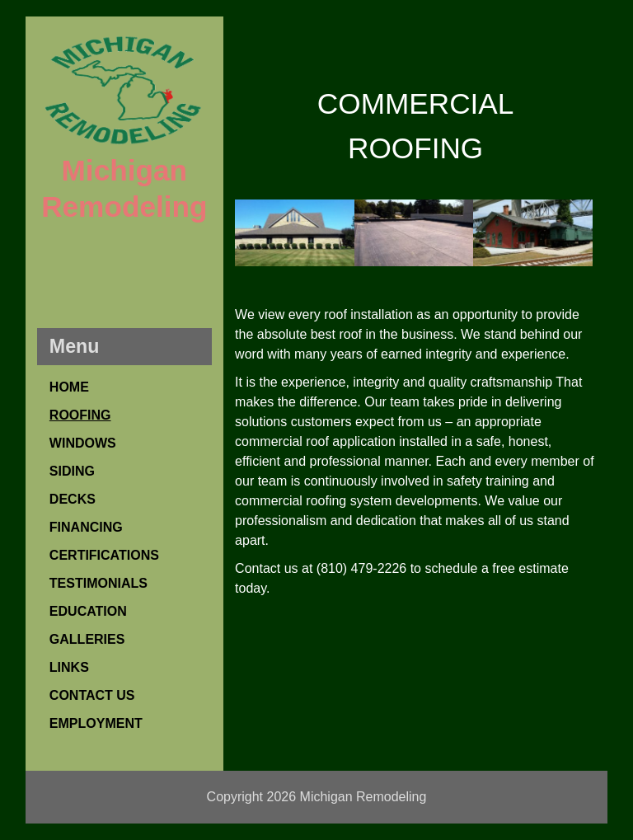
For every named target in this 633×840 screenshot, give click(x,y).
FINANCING (86, 527)
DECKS (73, 499)
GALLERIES (87, 639)
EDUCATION (88, 611)
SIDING (72, 471)
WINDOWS (83, 443)
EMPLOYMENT (96, 723)
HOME (69, 387)
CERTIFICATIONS (104, 555)
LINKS (69, 667)
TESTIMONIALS (98, 583)
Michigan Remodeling (363, 797)
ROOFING (80, 415)
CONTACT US (92, 695)
